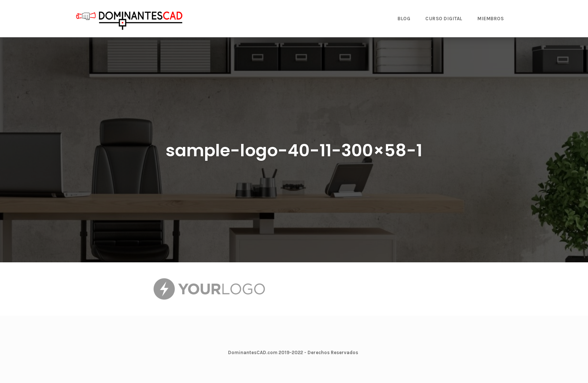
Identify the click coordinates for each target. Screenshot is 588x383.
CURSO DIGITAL (444, 19)
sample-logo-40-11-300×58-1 (294, 150)
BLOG (404, 19)
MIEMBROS (490, 19)
